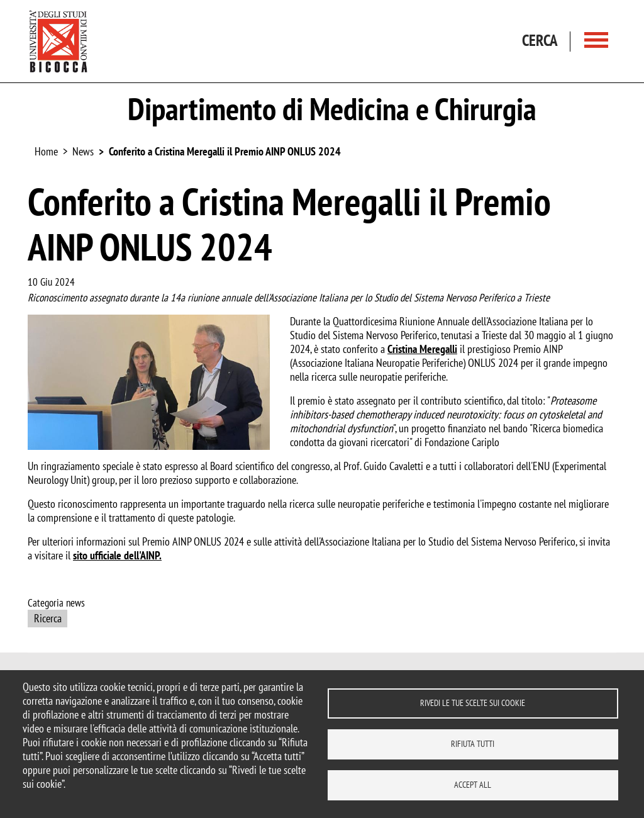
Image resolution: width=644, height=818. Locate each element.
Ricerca (48, 618)
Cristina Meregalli (422, 349)
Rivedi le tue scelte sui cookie (473, 703)
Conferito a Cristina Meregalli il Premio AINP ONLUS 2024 (225, 151)
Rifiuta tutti (473, 744)
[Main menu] (596, 41)
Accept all (473, 785)
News (83, 151)
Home (46, 151)
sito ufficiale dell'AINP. (117, 555)
